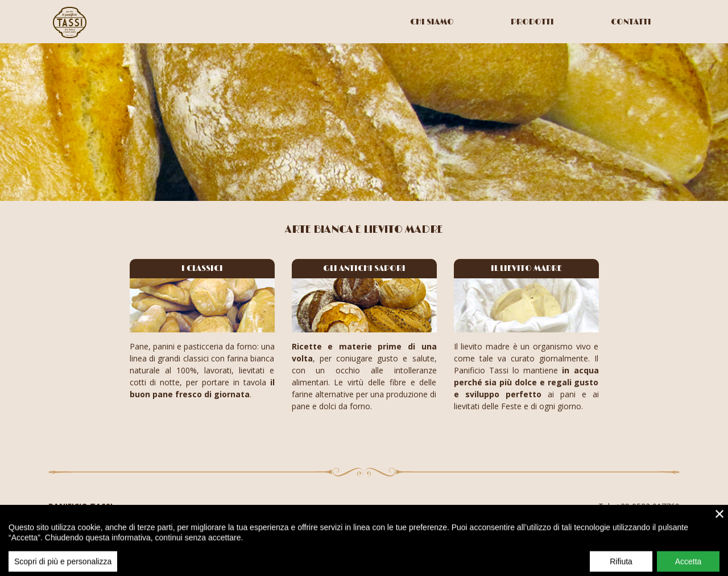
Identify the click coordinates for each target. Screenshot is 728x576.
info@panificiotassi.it (642, 518)
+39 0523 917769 (648, 506)
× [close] (720, 530)
